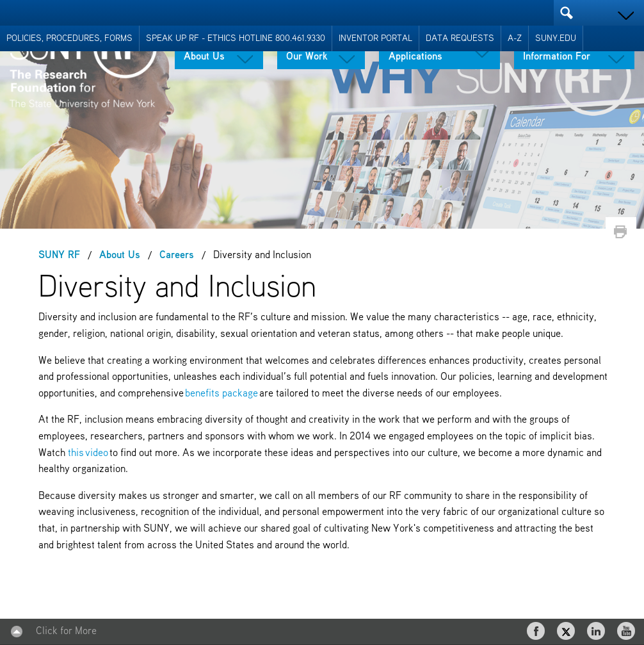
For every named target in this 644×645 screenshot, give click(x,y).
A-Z (515, 38)
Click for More (66, 632)
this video (88, 453)
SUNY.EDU (556, 38)
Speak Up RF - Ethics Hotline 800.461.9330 (236, 38)
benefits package (221, 394)
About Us (204, 57)
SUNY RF (59, 256)
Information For (557, 57)
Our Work (307, 57)
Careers (177, 256)
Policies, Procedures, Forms (69, 38)
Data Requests (460, 38)
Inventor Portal (375, 38)
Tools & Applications (415, 52)
